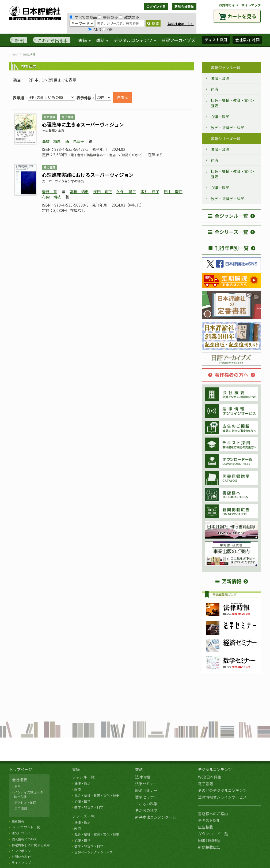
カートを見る (242, 16)
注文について (21, 833)
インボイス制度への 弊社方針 (28, 794)
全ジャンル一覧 (228, 216)
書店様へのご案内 (213, 814)
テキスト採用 (209, 820)
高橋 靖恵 (51, 141)
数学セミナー (146, 797)
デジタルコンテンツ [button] (135, 40)
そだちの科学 (146, 810)
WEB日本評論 (210, 777)
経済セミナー (146, 790)
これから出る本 (53, 40)
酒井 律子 (150, 192)
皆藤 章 (50, 192)
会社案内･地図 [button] (247, 40)
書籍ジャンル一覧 (225, 68)
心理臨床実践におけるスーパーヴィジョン (88, 175)
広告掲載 (206, 827)
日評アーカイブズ (178, 40)
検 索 (153, 23)
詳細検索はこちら (180, 24)
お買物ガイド (229, 5)
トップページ (21, 769)
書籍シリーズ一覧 (225, 139)
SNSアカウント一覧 (26, 827)
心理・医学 (220, 117)
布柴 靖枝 (51, 197)
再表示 (123, 97)
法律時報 (143, 777)
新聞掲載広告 (209, 847)
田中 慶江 (173, 192)
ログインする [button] (156, 6)
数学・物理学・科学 (227, 128)
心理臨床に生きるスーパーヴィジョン (83, 124)
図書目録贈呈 (209, 840)
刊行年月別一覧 (228, 248)
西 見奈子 (75, 141)
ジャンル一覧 (83, 777)
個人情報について (24, 839)
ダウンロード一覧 (213, 834)
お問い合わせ (21, 857)
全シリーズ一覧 (228, 232)
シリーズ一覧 (83, 816)
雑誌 (139, 769)
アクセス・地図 (25, 802)
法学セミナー (146, 784)
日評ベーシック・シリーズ (94, 852)
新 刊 (20, 40)
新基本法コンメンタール (156, 817)
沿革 (17, 786)
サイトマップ (251, 5)
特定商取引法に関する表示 (31, 845)
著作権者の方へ (228, 375)
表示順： (20, 98)
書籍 (76, 769)
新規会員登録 (184, 6)
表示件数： (86, 98)
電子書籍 (206, 784)
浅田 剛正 (102, 192)
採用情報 (21, 808)
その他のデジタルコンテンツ (222, 790)
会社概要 (20, 780)
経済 (214, 89)
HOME (14, 55)
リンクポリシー (23, 851)
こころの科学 (146, 804)
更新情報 (228, 581)
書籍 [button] (85, 40)
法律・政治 (220, 78)
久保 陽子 (126, 192)
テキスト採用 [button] (216, 40)
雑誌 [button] (102, 40)
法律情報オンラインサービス (222, 797)
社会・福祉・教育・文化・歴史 (233, 103)
